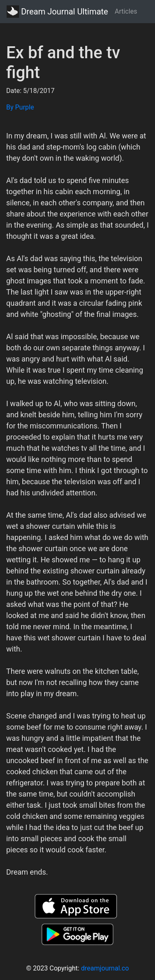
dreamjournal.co (105, 968)
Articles (126, 11)
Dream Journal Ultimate (57, 12)
